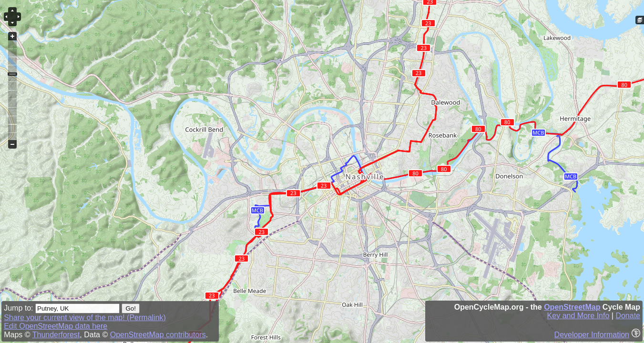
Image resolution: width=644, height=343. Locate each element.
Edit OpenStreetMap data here (56, 326)
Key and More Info (578, 316)
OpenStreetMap (572, 307)
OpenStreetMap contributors (158, 335)
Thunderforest (56, 335)
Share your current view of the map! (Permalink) (85, 318)
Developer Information (592, 335)
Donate (628, 316)
